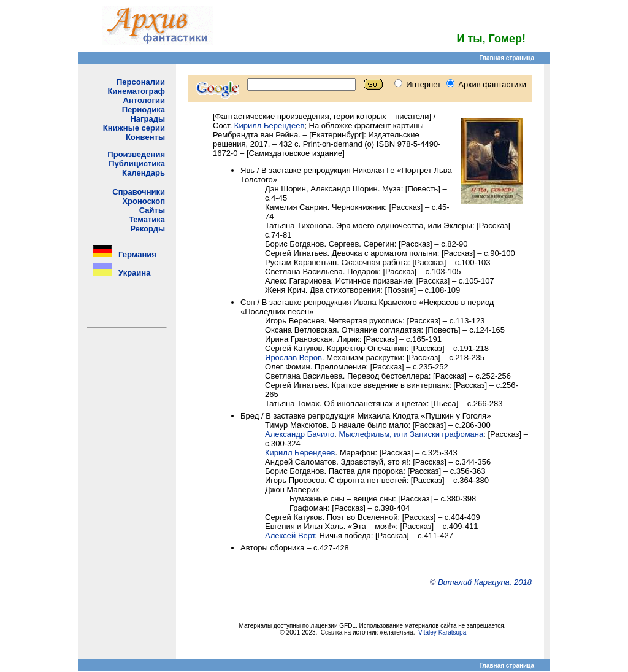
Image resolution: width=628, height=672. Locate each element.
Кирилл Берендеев (269, 126)
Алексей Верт (290, 535)
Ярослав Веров (293, 357)
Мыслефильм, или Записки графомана (411, 434)
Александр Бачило (300, 434)
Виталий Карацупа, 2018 (485, 582)
